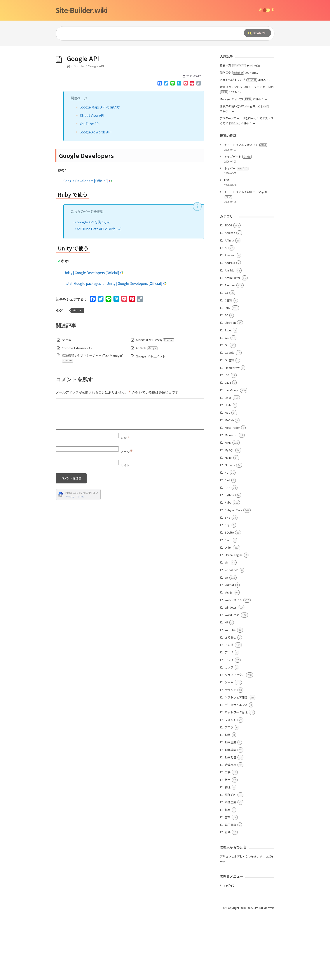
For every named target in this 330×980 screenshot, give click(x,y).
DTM (228, 373)
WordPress (232, 680)
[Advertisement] (165, 79)
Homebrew (232, 433)
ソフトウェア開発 (236, 763)
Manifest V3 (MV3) (155, 406)
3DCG (228, 291)
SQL (228, 591)
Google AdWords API (96, 198)
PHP (228, 553)
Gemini (67, 406)
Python (229, 561)
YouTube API (90, 189)
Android (230, 328)
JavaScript (232, 456)
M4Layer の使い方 (236, 165)
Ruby (228, 568)
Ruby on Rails (233, 576)
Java (228, 448)
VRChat (229, 650)
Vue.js (229, 658)
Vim (227, 628)
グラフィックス (235, 740)
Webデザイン (233, 666)
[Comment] (130, 480)
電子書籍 (230, 890)
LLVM (228, 471)
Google (79, 132)
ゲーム (229, 748)
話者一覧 (233, 131)
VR (226, 643)
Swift (228, 606)
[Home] (68, 132)
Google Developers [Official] (88, 246)
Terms (80, 562)
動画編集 (230, 815)
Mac (227, 478)
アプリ (229, 725)
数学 (228, 845)
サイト (125, 531)
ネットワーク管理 (236, 778)
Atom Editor (233, 343)
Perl (227, 546)
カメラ (229, 733)
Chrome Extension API (78, 414)
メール (127, 517)
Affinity (229, 306)
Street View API (92, 181)
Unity (228, 613)
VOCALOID (232, 636)
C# (226, 358)
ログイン (230, 951)
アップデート (238, 222)
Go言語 (230, 426)
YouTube (230, 696)
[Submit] (258, 33)
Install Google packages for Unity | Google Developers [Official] (115, 349)
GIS (227, 403)
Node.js (230, 531)
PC (227, 538)
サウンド (230, 755)
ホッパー (236, 234)
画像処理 (230, 860)
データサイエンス (236, 770)
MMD (228, 508)
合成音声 (230, 830)
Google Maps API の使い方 (100, 173)
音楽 (228, 898)
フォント (230, 785)
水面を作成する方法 (238, 145)
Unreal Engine (234, 620)
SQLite (229, 598)
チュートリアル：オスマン (246, 210)
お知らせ (230, 703)
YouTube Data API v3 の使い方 (99, 294)
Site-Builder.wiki (82, 10)
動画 (228, 800)
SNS (228, 583)
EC (226, 381)
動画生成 (230, 808)
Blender (230, 351)
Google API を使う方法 (93, 288)
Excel (228, 396)
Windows (231, 673)
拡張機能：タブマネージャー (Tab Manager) (92, 424)
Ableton (230, 298)
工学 (228, 838)
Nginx (228, 523)
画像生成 (230, 868)
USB (227, 246)
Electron (230, 388)
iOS (227, 441)
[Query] (143, 33)
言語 (228, 883)
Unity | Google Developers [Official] (94, 338)
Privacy (70, 562)
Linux (228, 463)
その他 (229, 710)
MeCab (229, 486)
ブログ (229, 793)
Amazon (230, 321)
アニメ (229, 718)
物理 (228, 853)
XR (226, 688)
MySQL (229, 516)
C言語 (229, 366)
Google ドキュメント (151, 422)
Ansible (230, 336)
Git (227, 411)
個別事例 (232, 138)
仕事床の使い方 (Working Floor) (244, 172)
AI (226, 313)
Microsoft (231, 501)
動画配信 (230, 823)
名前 (125, 504)
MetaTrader (232, 493)
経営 (228, 875)
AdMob (147, 414)
